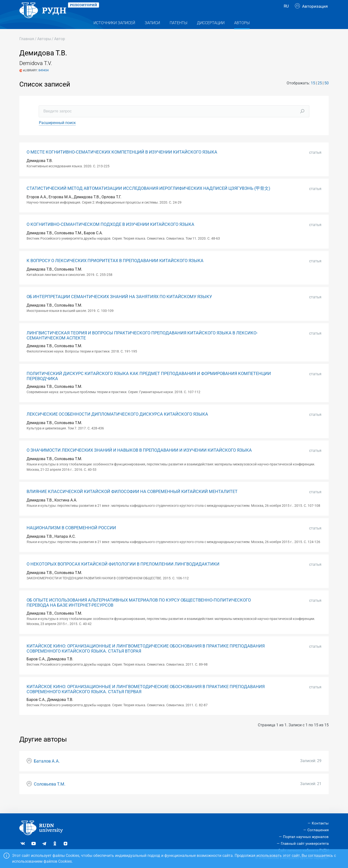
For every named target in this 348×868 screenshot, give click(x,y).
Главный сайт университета (305, 844)
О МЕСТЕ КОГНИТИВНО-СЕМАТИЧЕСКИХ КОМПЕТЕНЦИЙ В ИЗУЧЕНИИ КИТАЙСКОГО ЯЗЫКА (122, 162)
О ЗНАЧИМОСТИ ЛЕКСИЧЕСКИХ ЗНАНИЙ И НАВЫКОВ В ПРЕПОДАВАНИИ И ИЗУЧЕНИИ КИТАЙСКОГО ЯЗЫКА (139, 460)
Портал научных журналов (306, 837)
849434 (43, 80)
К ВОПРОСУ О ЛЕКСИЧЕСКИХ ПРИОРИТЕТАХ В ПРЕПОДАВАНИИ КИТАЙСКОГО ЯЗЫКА (115, 270)
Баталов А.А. (47, 771)
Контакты (320, 824)
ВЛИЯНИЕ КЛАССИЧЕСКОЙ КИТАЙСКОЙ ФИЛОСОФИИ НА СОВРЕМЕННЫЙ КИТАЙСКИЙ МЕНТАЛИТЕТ (132, 501)
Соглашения (318, 830)
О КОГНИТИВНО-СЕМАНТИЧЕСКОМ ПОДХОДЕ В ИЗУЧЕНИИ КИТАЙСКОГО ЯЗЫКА (110, 234)
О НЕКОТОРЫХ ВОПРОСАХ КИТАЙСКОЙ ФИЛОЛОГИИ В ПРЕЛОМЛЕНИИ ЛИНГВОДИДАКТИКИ (123, 574)
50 (326, 93)
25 (320, 93)
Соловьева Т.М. (50, 794)
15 (313, 93)
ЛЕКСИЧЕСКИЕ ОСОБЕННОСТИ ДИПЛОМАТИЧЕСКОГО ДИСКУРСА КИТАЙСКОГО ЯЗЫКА (117, 424)
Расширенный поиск (57, 132)
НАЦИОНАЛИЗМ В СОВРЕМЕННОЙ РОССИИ (71, 537)
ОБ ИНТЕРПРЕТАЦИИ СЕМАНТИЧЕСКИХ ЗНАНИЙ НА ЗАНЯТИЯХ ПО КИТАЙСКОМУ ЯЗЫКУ (119, 306)
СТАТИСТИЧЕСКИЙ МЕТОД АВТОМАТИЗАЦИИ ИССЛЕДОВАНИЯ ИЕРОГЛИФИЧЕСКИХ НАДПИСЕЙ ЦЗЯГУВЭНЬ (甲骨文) (148, 198)
